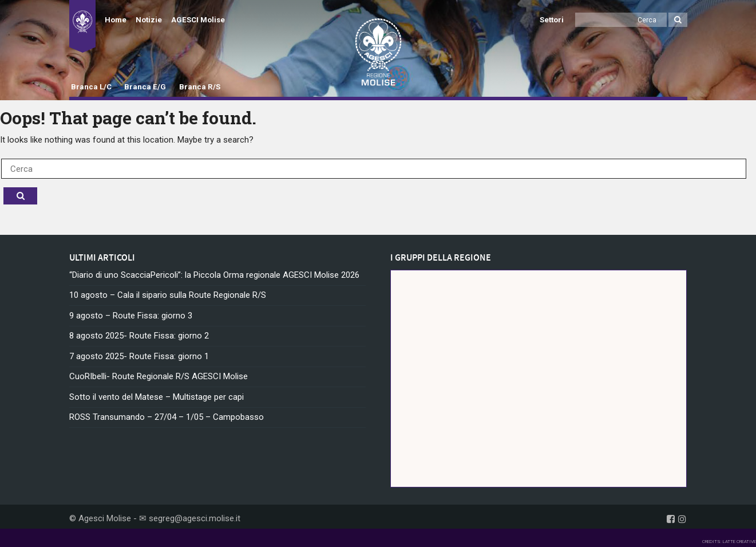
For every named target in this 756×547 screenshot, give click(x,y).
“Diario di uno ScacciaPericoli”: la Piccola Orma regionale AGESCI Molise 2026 (214, 275)
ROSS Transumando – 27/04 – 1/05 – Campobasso (167, 417)
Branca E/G (145, 87)
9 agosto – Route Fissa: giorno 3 (131, 316)
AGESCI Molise (198, 20)
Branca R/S (200, 87)
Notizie (149, 20)
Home (116, 20)
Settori (552, 20)
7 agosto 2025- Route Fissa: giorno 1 (139, 356)
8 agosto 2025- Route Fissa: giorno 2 (139, 336)
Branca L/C (91, 87)
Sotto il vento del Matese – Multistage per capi (157, 397)
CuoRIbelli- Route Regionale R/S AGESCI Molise (159, 376)
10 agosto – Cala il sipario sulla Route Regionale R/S (168, 295)
